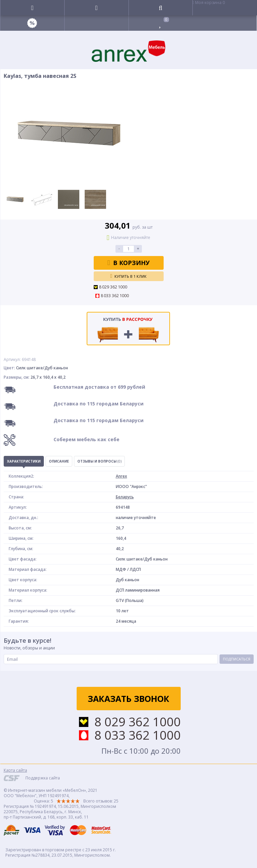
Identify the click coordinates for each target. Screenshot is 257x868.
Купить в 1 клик (129, 276)
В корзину (129, 263)
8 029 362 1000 (113, 287)
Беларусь (125, 497)
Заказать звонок (128, 699)
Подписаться (237, 659)
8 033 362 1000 (115, 296)
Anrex (121, 476)
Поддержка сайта (43, 778)
